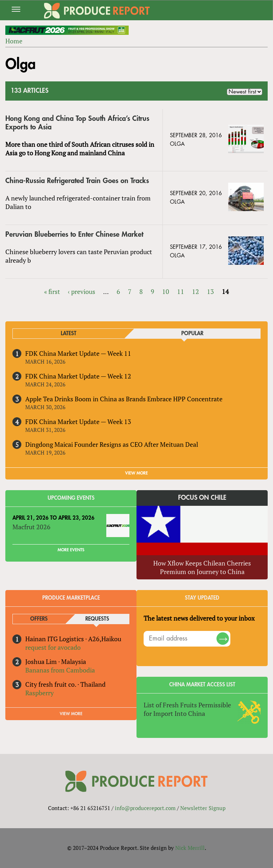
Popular (192, 334)
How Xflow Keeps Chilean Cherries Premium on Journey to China (202, 567)
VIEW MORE (136, 473)
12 (196, 291)
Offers (39, 619)
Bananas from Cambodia (60, 670)
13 (210, 291)
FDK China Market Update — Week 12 (78, 376)
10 (166, 291)
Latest (69, 334)
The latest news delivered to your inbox (199, 618)
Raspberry (39, 693)
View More (71, 714)
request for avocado (53, 647)
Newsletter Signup (203, 808)
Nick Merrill (190, 848)
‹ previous (82, 291)
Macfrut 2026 (31, 527)
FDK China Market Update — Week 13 (78, 422)
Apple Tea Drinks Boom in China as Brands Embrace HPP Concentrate (124, 399)
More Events (71, 550)
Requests (97, 619)
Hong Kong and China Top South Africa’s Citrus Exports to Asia (77, 123)
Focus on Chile (202, 498)
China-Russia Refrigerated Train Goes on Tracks (77, 181)
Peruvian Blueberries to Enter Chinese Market (74, 234)
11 (181, 291)
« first (52, 291)
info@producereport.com (145, 808)
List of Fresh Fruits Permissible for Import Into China (187, 709)
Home (14, 41)
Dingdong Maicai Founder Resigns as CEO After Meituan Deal (112, 444)
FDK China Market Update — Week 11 (78, 353)
